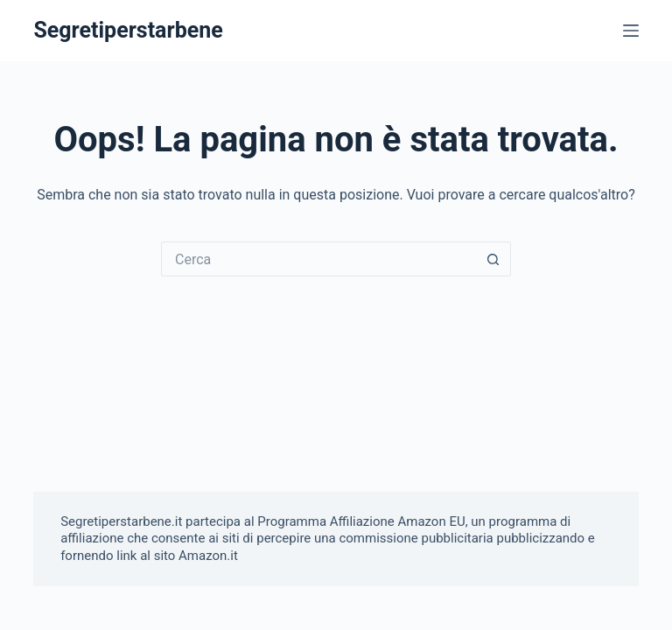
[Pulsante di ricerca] (493, 259)
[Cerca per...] (318, 259)
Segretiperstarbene (128, 30)
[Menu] (631, 31)
